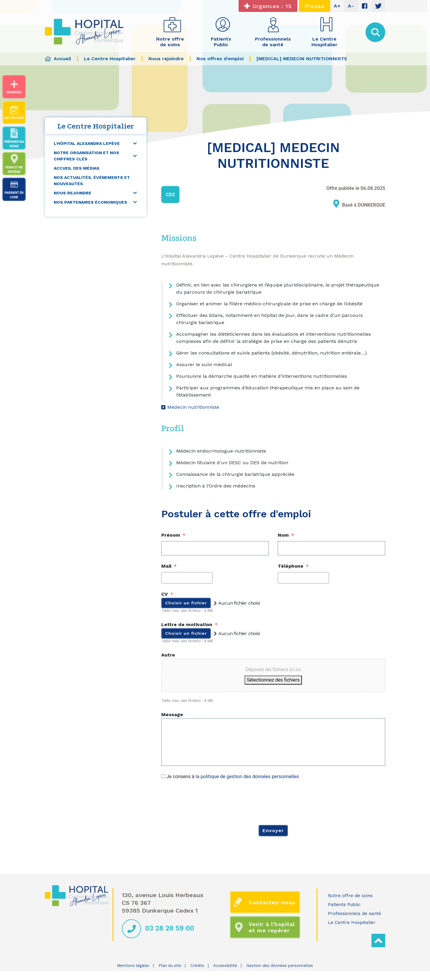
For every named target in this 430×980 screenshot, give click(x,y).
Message (172, 715)
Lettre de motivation (189, 624)
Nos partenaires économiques (90, 202)
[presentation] (207, 801)
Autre (168, 655)
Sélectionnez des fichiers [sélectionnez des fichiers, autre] (273, 680)
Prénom (173, 535)
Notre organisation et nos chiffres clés (86, 156)
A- (351, 6)
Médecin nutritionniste (193, 407)
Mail (169, 566)
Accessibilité (225, 966)
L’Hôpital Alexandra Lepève (87, 143)
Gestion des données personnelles (280, 966)
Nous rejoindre (73, 193)
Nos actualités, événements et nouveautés (92, 181)
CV (167, 594)
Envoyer (273, 830)
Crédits (197, 966)
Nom (286, 535)
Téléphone (293, 566)
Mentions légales (133, 966)
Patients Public (344, 905)
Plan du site (170, 966)
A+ (337, 6)
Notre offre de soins (350, 896)
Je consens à (233, 777)
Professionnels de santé (354, 914)
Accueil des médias (77, 168)
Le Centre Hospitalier (352, 922)
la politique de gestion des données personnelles (247, 777)
